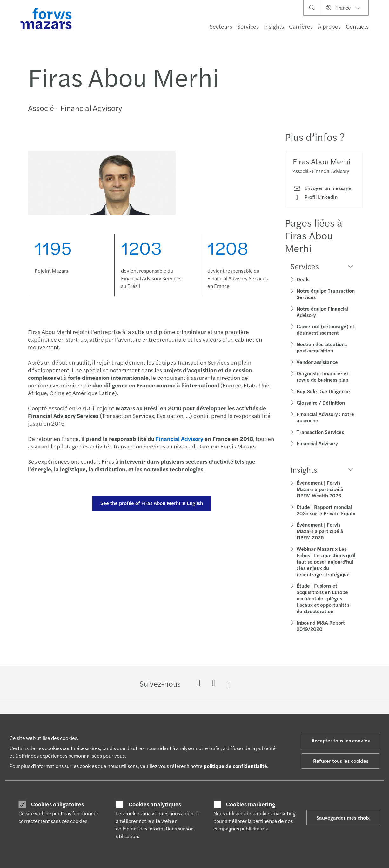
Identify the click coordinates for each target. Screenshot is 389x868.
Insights (274, 26)
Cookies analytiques (155, 804)
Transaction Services (320, 432)
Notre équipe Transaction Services (326, 294)
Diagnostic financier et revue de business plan (322, 376)
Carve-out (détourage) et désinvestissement (325, 329)
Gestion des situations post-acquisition (322, 347)
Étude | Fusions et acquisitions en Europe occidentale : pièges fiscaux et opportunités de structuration (323, 598)
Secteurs (221, 26)
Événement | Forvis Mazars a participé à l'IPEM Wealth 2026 (320, 489)
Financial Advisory (317, 443)
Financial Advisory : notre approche (325, 417)
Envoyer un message (322, 188)
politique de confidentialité (235, 766)
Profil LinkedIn (315, 197)
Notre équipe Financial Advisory (322, 312)
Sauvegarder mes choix (343, 818)
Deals (303, 279)
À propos (329, 26)
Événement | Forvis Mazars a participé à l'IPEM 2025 (320, 531)
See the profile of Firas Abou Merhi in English (151, 503)
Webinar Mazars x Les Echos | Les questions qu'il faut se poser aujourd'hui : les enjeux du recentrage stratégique (326, 561)
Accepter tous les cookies (341, 740)
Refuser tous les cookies (341, 761)
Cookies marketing (251, 804)
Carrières (301, 26)
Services (248, 26)
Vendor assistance (317, 362)
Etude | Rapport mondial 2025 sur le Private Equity (326, 510)
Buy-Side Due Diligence (323, 391)
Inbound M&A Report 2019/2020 (321, 626)
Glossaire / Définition (321, 403)
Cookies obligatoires (57, 804)
